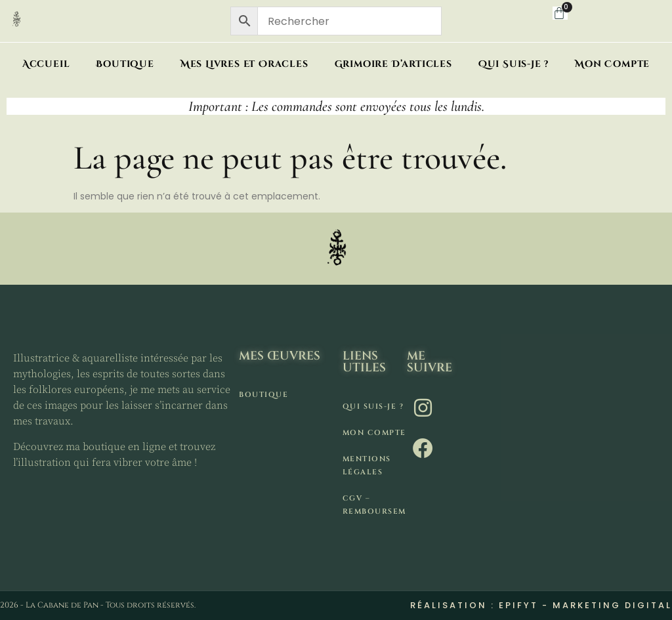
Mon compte (612, 64)
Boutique (125, 64)
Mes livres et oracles (244, 64)
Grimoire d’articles (393, 64)
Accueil (46, 64)
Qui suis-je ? (514, 64)
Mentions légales (367, 465)
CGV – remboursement (375, 505)
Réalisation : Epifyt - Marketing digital (541, 605)
